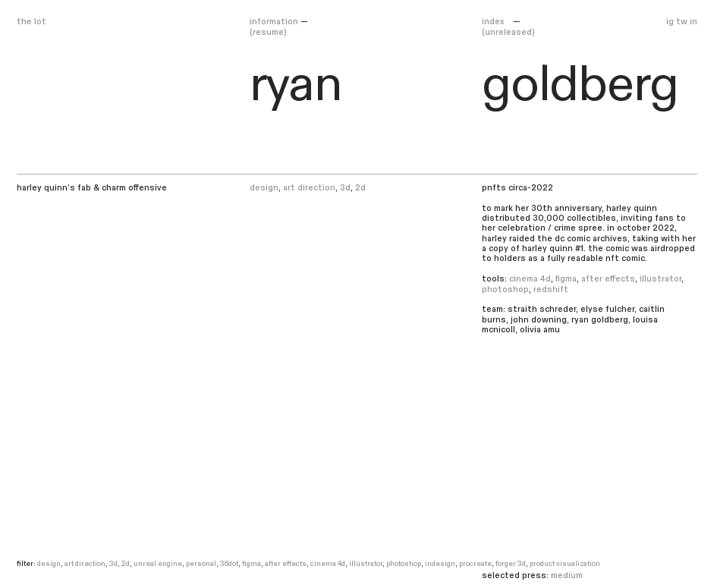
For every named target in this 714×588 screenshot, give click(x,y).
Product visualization (566, 564)
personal (201, 564)
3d (345, 188)
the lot (31, 22)
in (694, 22)
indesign (440, 564)
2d (360, 188)
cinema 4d (530, 279)
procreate (475, 564)
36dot (229, 564)
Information (274, 22)
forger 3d (511, 564)
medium (567, 575)
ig (670, 22)
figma (566, 279)
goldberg (580, 85)
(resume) (268, 32)
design (264, 188)
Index (494, 22)
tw (682, 22)
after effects (608, 279)
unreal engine (158, 564)
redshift (551, 289)
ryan (296, 85)
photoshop (505, 289)
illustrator (661, 279)
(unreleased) (508, 32)
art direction (309, 188)
